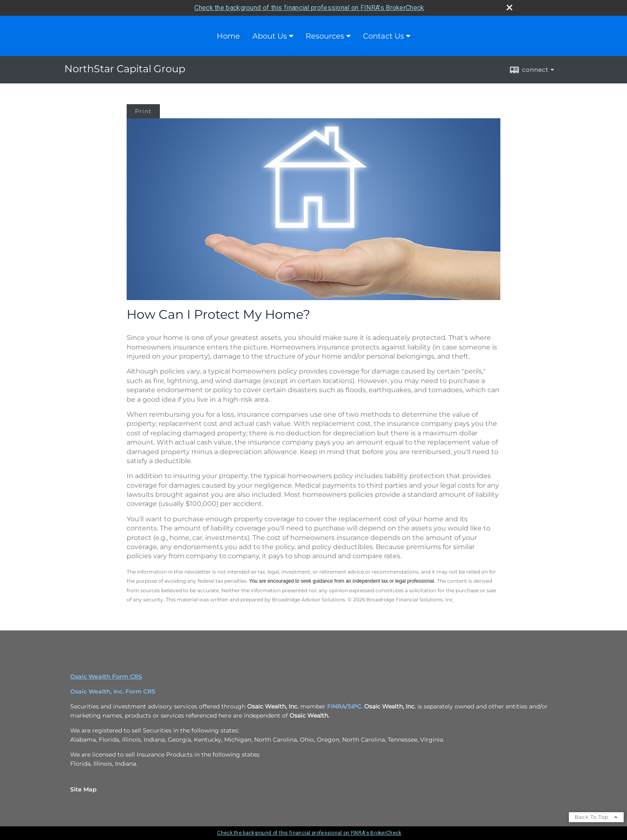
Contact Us (383, 36)
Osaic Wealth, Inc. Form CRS (113, 691)
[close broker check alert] (509, 7)
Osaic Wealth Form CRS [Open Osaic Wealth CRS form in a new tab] (106, 676)
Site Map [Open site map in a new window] (83, 789)
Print (143, 111)
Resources (325, 36)
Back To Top (596, 817)
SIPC (354, 706)
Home (228, 36)
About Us (270, 36)
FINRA (336, 706)
